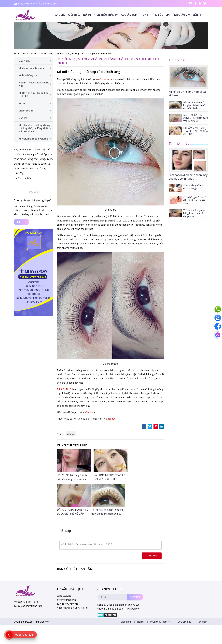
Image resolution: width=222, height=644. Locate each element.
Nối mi (87, 15)
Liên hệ (197, 15)
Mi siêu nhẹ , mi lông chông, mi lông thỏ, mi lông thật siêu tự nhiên (76, 54)
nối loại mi (104, 79)
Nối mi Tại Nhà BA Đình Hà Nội (34, 84)
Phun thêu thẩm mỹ (106, 15)
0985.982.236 (50, 4)
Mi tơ (22, 103)
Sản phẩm (203, 622)
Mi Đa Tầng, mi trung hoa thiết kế (34, 94)
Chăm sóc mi (26, 111)
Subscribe (135, 597)
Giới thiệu (74, 15)
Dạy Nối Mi (25, 61)
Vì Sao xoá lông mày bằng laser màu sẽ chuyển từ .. (194, 213)
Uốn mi (23, 118)
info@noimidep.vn (27, 4)
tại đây (112, 419)
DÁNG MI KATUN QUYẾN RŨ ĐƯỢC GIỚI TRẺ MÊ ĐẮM (196, 118)
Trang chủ (59, 15)
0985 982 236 (64, 596)
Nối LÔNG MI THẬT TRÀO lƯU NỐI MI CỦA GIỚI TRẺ (196, 131)
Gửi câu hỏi (152, 556)
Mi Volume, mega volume (33, 139)
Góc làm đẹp (129, 15)
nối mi (88, 412)
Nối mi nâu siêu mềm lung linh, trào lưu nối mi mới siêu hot (195, 105)
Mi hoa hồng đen (28, 75)
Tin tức (158, 15)
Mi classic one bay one (32, 68)
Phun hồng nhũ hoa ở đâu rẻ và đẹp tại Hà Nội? (195, 200)
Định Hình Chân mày (178, 15)
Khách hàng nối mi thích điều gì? (193, 187)
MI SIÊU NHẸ (64, 389)
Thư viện (145, 15)
